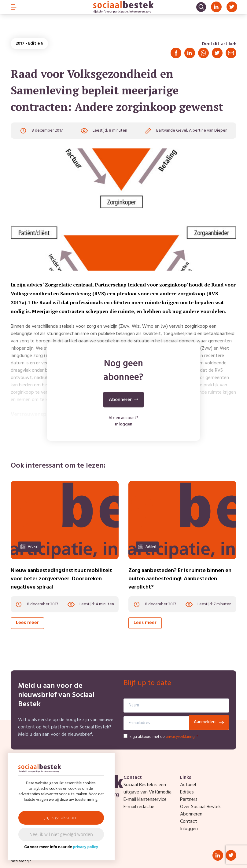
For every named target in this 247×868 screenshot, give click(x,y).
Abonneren (191, 814)
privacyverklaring (180, 737)
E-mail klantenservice (145, 800)
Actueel (188, 785)
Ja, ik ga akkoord (61, 817)
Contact (189, 822)
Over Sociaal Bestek (200, 807)
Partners (189, 800)
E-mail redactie (139, 807)
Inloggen (124, 424)
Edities (187, 792)
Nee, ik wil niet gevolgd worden (61, 834)
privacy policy (86, 847)
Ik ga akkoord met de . (163, 737)
